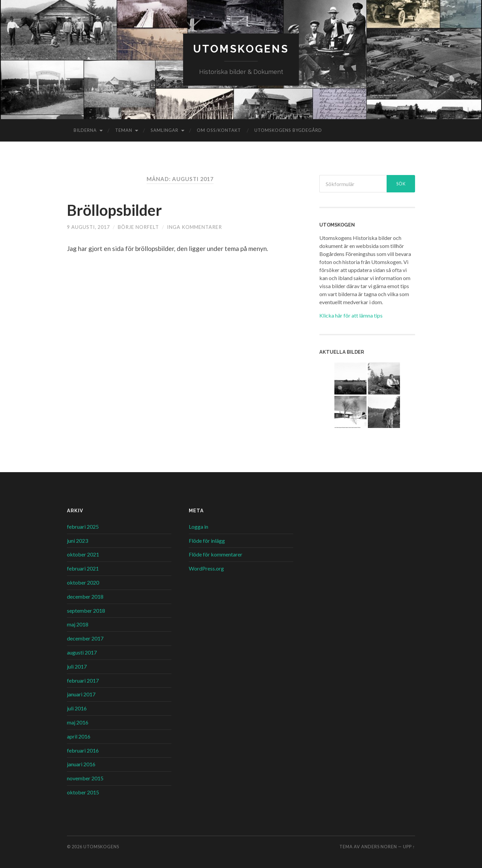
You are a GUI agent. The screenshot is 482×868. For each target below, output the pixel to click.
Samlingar (165, 130)
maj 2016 (78, 722)
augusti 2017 (82, 652)
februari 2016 (83, 750)
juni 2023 (77, 541)
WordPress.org (206, 568)
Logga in (198, 527)
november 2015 (85, 778)
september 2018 (86, 611)
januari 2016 (81, 764)
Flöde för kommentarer (216, 554)
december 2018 (85, 596)
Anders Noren (379, 847)
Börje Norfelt (138, 227)
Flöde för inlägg (207, 541)
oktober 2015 (83, 792)
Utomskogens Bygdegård (288, 130)
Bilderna (85, 130)
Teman (124, 130)
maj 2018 (78, 624)
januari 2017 (81, 694)
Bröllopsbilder (114, 210)
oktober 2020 (83, 582)
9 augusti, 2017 (88, 227)
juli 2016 (77, 708)
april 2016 (79, 736)
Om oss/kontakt (219, 130)
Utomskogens (241, 49)
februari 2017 (83, 680)
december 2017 (85, 638)
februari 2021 (83, 568)
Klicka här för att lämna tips (351, 315)
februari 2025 (83, 527)
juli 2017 (77, 666)
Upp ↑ (409, 847)
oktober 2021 (83, 554)
